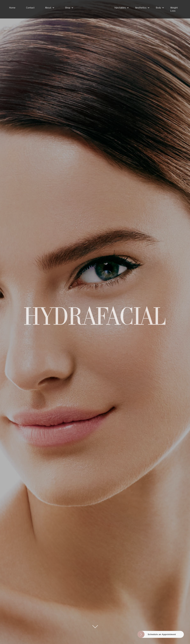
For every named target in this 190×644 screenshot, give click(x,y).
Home (12, 8)
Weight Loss (174, 9)
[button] (50, 8)
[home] (95, 9)
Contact (30, 8)
